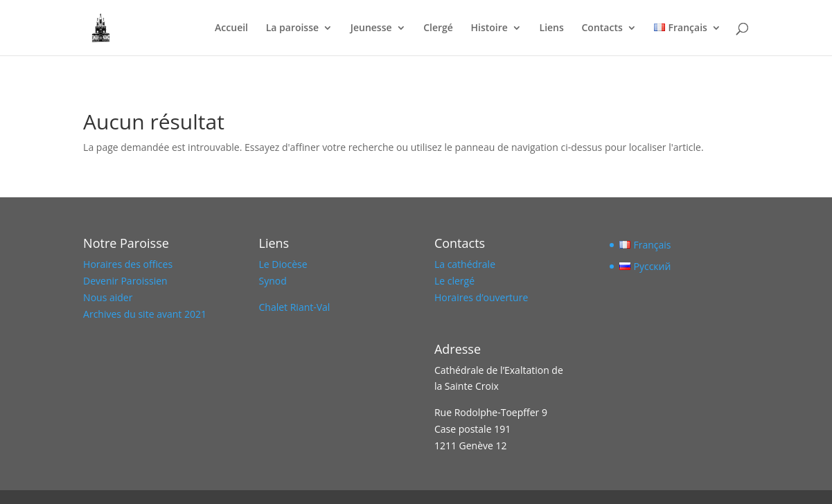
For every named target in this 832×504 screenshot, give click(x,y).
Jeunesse (371, 28)
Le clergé (454, 281)
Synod (273, 281)
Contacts (602, 28)
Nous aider (108, 297)
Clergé (438, 28)
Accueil (231, 28)
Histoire (489, 28)
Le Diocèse (283, 264)
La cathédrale (465, 264)
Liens (552, 28)
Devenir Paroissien (125, 281)
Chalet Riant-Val (295, 307)
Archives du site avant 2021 (145, 314)
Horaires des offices (128, 264)
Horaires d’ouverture (481, 297)
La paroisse (292, 28)
